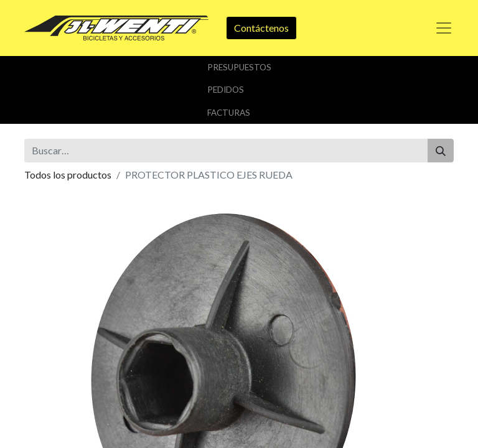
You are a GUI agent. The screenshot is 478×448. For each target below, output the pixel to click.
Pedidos (226, 90)
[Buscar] (441, 151)
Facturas (229, 113)
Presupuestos (239, 67)
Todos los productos (68, 175)
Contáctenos (261, 28)
